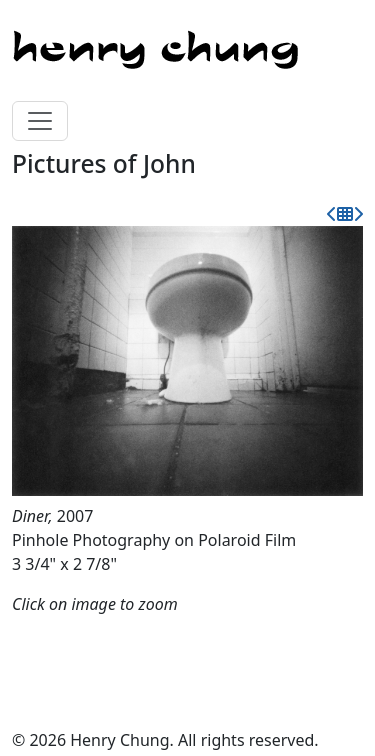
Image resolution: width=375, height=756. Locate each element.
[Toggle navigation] (40, 121)
